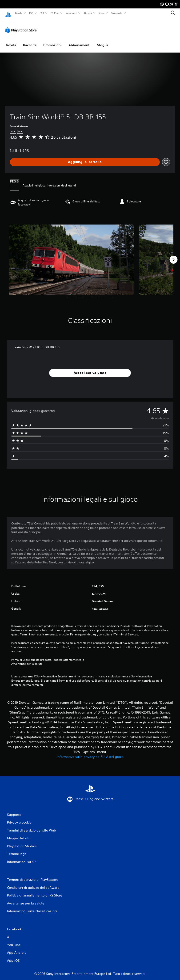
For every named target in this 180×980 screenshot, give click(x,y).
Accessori (72, 13)
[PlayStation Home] (8, 13)
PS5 (31, 13)
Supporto (117, 13)
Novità (88, 13)
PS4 (42, 13)
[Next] (173, 255)
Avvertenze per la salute (27, 659)
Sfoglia (103, 41)
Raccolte (30, 41)
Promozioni (52, 41)
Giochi (19, 13)
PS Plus (55, 13)
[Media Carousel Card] (71, 255)
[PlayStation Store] (22, 26)
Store (102, 13)
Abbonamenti (79, 41)
